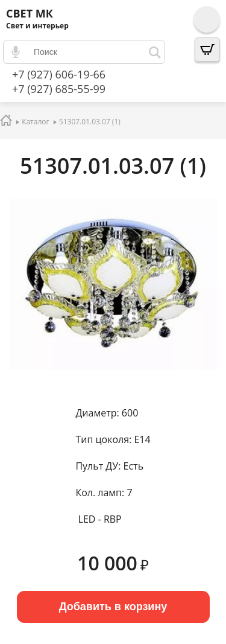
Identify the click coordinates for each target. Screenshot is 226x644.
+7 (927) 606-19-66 (59, 74)
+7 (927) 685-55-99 (59, 89)
